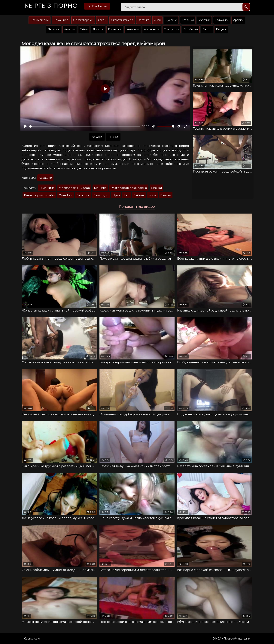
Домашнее (61, 20)
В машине (47, 188)
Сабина (139, 195)
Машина (100, 188)
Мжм (152, 195)
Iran (127, 195)
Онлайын (66, 195)
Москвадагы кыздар (74, 188)
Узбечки (204, 20)
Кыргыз (51, 6)
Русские (171, 20)
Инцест (221, 29)
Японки (98, 29)
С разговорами (83, 20)
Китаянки (133, 29)
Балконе (83, 195)
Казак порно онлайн (39, 195)
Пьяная (166, 195)
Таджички (222, 20)
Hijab (116, 195)
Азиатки (70, 29)
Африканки (152, 29)
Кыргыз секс (32, 639)
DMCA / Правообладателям (231, 639)
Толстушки (171, 29)
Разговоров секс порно (129, 188)
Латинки (53, 29)
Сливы (102, 20)
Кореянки (115, 29)
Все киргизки (40, 20)
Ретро (207, 29)
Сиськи (156, 188)
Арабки (238, 20)
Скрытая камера (122, 20)
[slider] (85, 126)
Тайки (84, 29)
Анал (157, 20)
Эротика (144, 20)
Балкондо (101, 195)
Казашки (188, 20)
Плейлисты (97, 6)
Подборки (191, 29)
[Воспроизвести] (25, 126)
